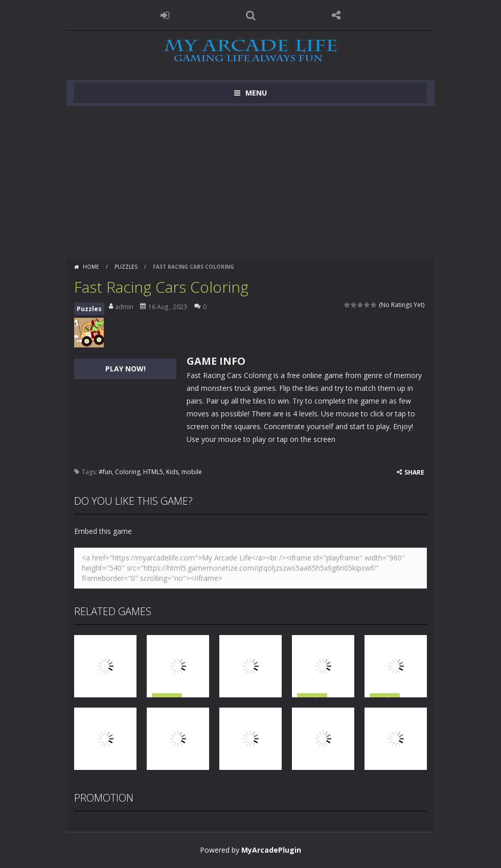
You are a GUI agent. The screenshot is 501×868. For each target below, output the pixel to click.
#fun (105, 472)
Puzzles (126, 267)
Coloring (128, 472)
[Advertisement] (250, 182)
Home (91, 267)
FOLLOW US (336, 15)
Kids (172, 472)
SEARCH (250, 15)
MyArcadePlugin (271, 850)
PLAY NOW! (126, 369)
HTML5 (153, 472)
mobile (192, 472)
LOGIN (165, 15)
